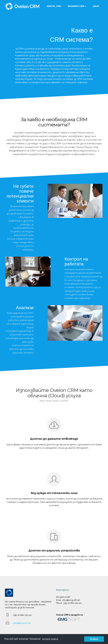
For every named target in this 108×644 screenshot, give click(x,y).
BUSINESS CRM (76, 6)
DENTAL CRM (54, 6)
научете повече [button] (50, 639)
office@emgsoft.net (22, 623)
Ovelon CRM (27, 6)
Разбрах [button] (94, 639)
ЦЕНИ (96, 6)
